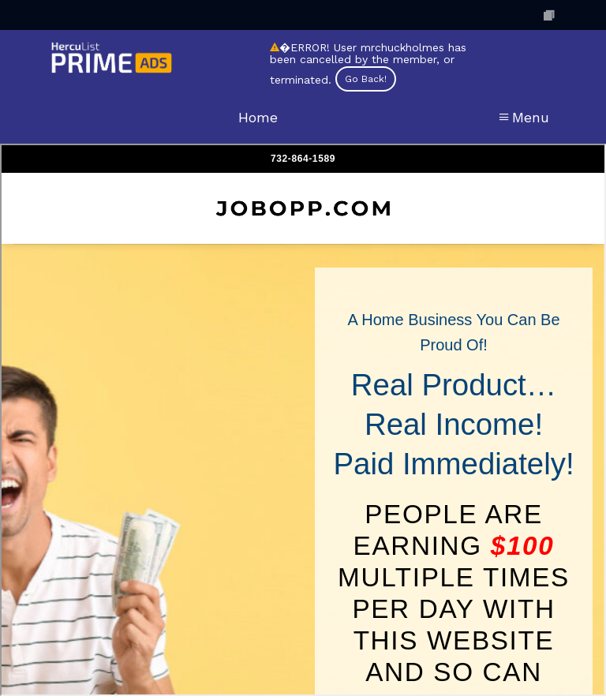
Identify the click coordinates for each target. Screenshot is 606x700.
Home (258, 117)
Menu (524, 117)
